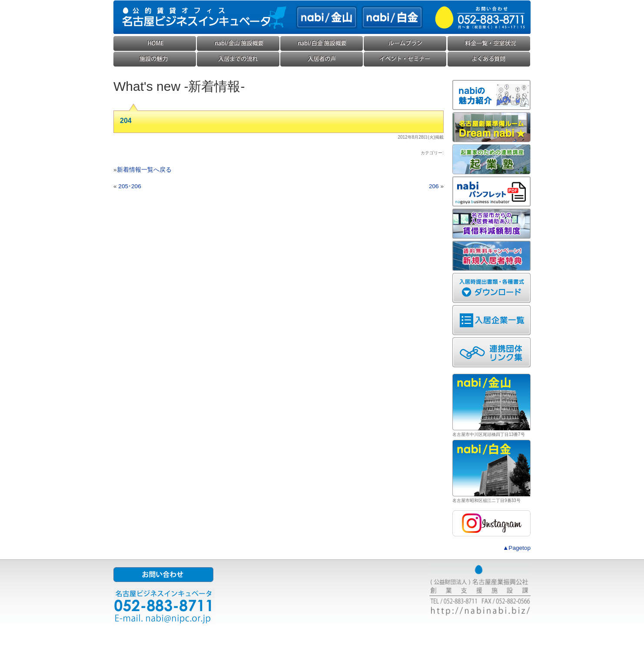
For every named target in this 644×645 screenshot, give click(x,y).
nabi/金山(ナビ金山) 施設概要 (239, 44)
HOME (155, 44)
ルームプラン (405, 44)
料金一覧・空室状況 (489, 44)
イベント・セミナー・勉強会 (405, 59)
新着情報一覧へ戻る (144, 170)
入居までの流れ (239, 59)
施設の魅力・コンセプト (155, 59)
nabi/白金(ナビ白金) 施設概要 (322, 44)
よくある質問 (489, 59)
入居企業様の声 (322, 59)
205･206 (129, 186)
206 (434, 186)
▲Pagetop (517, 548)
